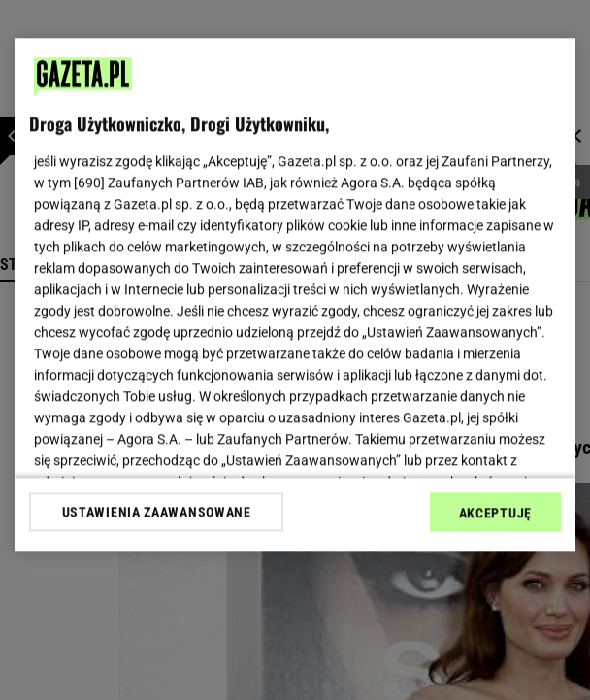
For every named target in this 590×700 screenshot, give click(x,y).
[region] (295, 295)
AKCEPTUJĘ (495, 513)
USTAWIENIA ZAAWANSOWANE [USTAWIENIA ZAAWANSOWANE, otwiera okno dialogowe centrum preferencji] (157, 512)
